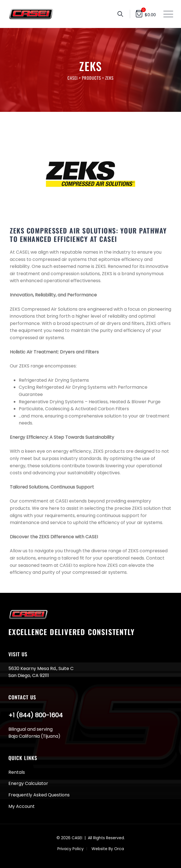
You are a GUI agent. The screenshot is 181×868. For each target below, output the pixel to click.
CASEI (77, 838)
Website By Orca (108, 849)
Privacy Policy (70, 849)
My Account (22, 806)
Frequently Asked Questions (39, 795)
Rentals (17, 772)
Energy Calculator (28, 783)
